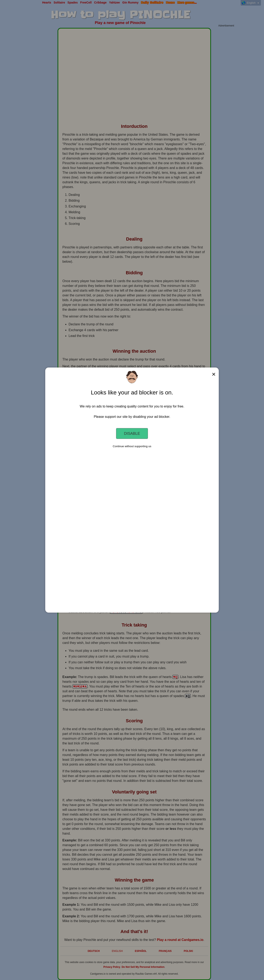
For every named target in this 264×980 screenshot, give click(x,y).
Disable (132, 433)
